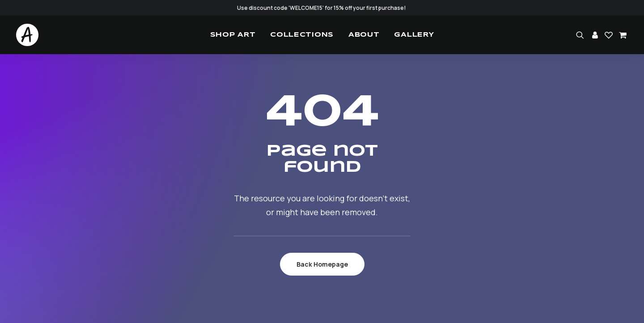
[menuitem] (233, 35)
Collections (302, 35)
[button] (582, 35)
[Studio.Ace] (27, 35)
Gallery (414, 35)
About (364, 35)
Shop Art (233, 35)
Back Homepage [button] (322, 264)
